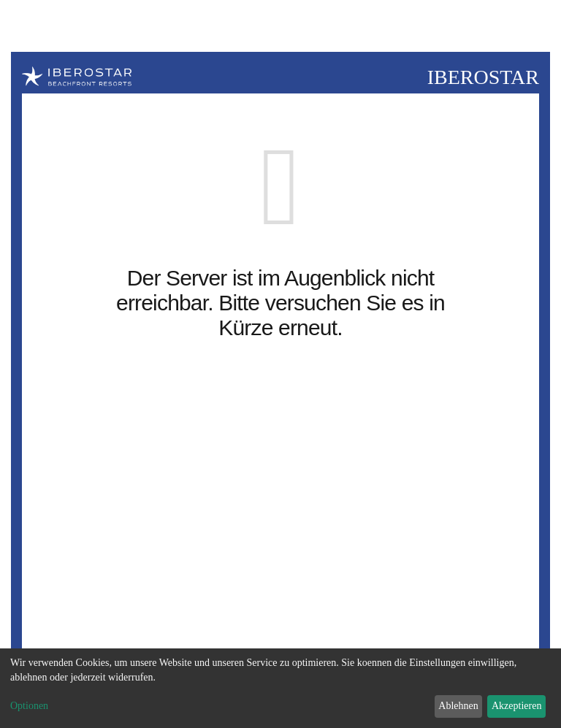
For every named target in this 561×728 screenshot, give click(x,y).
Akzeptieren (516, 706)
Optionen (29, 706)
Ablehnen (458, 706)
